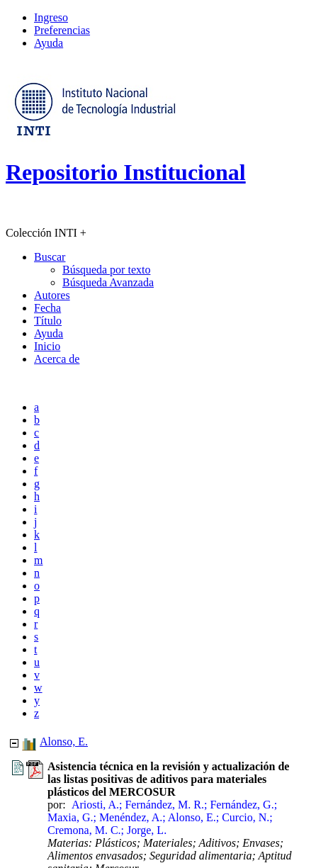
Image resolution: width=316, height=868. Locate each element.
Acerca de (57, 359)
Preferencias (62, 30)
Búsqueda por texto (106, 270)
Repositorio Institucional (126, 172)
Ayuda (49, 43)
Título (48, 321)
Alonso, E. (64, 742)
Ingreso (51, 17)
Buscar (50, 257)
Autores (52, 295)
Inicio (47, 346)
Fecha (47, 308)
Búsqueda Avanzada (108, 282)
